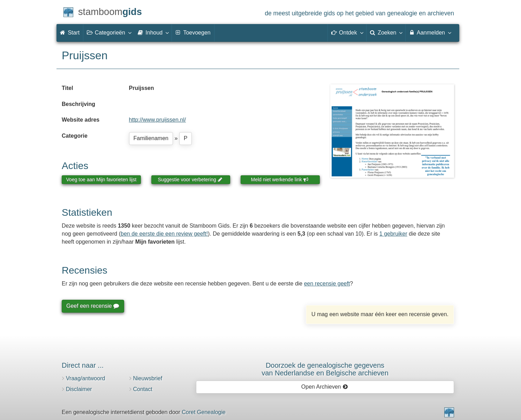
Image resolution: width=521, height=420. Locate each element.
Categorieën (109, 32)
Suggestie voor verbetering (190, 180)
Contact (143, 389)
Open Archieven (324, 387)
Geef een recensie (92, 306)
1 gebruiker (393, 234)
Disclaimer (79, 389)
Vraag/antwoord (85, 378)
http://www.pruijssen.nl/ (158, 120)
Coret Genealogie (203, 412)
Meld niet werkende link (280, 180)
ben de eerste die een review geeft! (164, 234)
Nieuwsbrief (148, 378)
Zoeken (386, 32)
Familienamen (151, 138)
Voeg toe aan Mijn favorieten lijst (101, 180)
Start (70, 33)
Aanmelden (430, 32)
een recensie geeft (327, 284)
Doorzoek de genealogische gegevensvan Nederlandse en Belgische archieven (325, 369)
